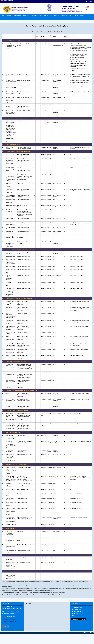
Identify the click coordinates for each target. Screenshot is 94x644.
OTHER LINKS (57, 16)
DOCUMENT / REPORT (19, 18)
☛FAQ (74, 615)
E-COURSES (8, 16)
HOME (3, 16)
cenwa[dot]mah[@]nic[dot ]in (9, 621)
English (90, 1)
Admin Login (6, 626)
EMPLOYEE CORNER (48, 16)
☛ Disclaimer (76, 613)
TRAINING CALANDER (79, 16)
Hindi (87, 1)
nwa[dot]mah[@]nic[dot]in (10, 620)
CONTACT (71, 16)
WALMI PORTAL (5, 18)
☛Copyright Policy (77, 607)
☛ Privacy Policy (77, 609)
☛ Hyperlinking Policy (78, 611)
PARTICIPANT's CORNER (37, 16)
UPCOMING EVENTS (26, 16)
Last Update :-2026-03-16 (88, 633)
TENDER (12, 18)
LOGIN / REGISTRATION (30, 18)
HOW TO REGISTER (17, 16)
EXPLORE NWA (64, 16)
